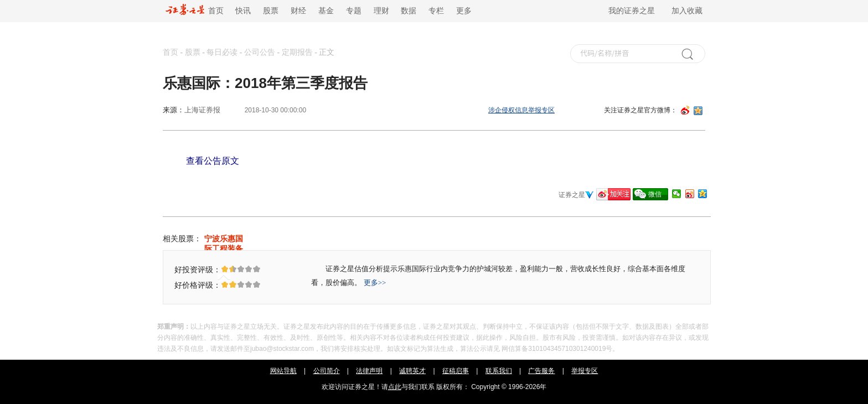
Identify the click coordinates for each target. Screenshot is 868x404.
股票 (271, 11)
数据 (409, 11)
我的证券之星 (632, 11)
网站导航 (283, 371)
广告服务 (541, 371)
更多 (464, 11)
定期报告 (297, 52)
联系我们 (499, 371)
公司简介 (327, 371)
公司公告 (260, 52)
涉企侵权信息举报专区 (521, 110)
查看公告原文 (213, 161)
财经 (298, 11)
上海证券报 (202, 110)
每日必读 (222, 52)
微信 (655, 194)
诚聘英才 (412, 371)
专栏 (436, 11)
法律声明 (369, 371)
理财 (381, 11)
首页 (195, 11)
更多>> (375, 283)
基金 (326, 11)
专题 (354, 11)
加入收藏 (687, 11)
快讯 (243, 11)
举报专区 (585, 371)
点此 (395, 387)
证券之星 (572, 195)
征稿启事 (456, 371)
